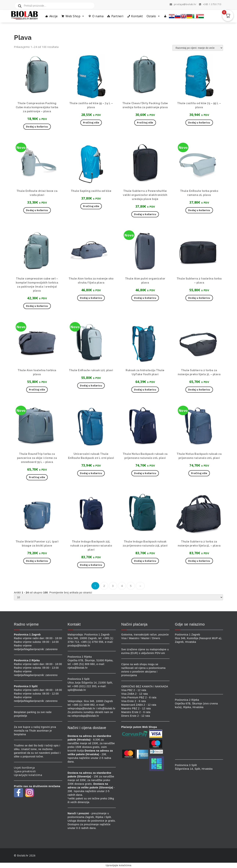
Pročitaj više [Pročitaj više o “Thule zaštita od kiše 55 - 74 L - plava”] (91, 123)
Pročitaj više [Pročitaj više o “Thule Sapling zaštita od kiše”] (91, 206)
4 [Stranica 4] (122, 586)
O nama (98, 16)
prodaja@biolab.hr (183, 4)
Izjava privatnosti (25, 771)
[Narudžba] (198, 48)
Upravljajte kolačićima (28, 775)
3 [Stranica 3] (113, 586)
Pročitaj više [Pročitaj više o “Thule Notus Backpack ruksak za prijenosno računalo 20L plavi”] (199, 473)
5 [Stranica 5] (131, 586)
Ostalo (153, 16)
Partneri (117, 16)
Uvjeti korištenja (24, 768)
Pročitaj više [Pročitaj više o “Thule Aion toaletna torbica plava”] (37, 390)
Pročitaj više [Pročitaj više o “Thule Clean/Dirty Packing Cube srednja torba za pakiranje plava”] (145, 123)
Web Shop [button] (75, 16)
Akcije (54, 16)
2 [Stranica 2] (104, 586)
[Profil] (165, 16)
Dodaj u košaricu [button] (37, 127)
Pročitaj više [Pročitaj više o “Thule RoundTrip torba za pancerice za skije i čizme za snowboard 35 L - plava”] (37, 477)
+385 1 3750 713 (210, 4)
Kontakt (137, 16)
